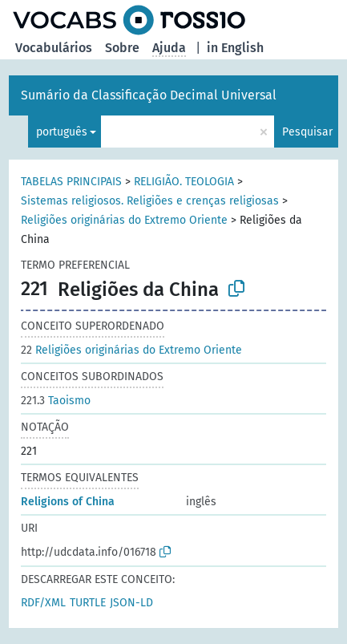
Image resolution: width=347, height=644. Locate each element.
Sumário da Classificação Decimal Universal (149, 95)
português (62, 132)
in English (235, 48)
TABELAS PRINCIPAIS (71, 182)
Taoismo (56, 401)
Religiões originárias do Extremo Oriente (124, 220)
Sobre (122, 48)
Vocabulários (54, 48)
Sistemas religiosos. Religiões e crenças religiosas (150, 201)
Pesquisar (307, 132)
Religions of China (68, 502)
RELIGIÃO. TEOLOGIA (184, 182)
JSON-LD (131, 603)
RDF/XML (43, 603)
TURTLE (88, 603)
